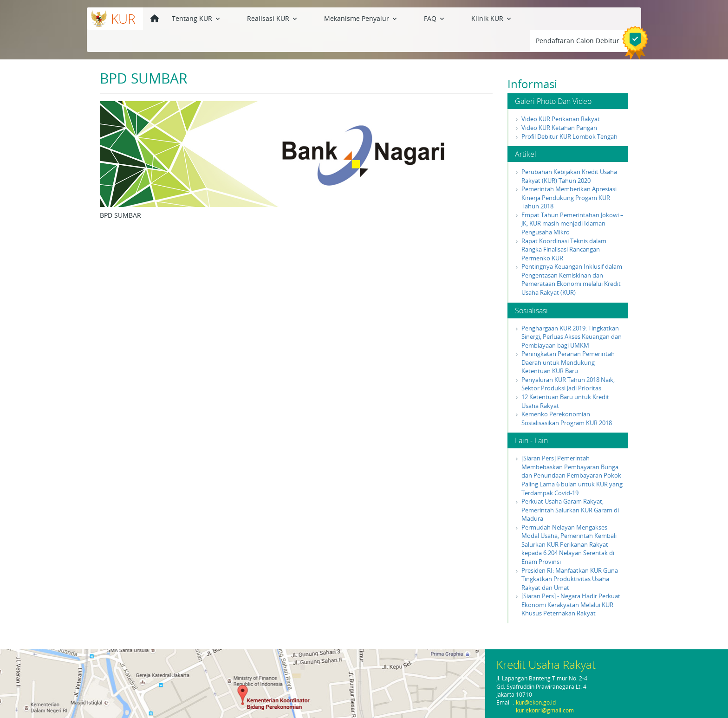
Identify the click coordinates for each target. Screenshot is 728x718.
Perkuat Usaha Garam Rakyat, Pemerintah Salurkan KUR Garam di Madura (570, 488)
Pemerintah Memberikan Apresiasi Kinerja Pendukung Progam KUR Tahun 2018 (569, 175)
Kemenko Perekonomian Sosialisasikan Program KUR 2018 (567, 396)
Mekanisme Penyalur (326, 18)
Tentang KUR (197, 18)
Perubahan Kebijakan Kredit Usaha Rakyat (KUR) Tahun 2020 (569, 154)
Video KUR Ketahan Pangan (559, 105)
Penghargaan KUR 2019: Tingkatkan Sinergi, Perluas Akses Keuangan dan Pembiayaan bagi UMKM (572, 314)
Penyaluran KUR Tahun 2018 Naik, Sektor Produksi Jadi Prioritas (568, 362)
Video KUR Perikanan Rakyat (561, 97)
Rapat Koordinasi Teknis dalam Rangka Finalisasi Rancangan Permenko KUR (564, 227)
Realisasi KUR (255, 18)
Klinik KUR (421, 18)
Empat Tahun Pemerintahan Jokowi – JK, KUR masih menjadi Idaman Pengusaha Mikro (572, 201)
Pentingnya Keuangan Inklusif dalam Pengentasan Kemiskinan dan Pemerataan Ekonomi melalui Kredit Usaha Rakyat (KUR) (572, 257)
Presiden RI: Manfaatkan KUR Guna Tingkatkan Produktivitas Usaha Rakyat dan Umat (570, 557)
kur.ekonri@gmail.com (545, 710)
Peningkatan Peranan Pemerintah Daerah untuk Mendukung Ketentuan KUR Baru (568, 340)
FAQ (382, 18)
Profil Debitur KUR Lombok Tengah (569, 114)
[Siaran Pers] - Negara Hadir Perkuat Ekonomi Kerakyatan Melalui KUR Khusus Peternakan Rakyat (571, 582)
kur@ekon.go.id (536, 702)
